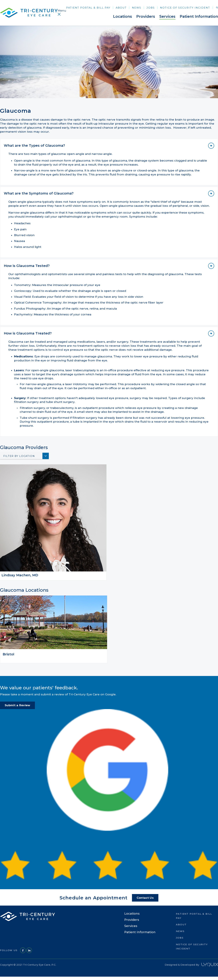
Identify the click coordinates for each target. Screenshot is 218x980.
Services (167, 16)
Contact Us (145, 898)
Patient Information (199, 16)
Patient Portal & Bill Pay (88, 8)
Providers (146, 16)
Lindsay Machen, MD (20, 575)
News (137, 8)
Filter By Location (19, 456)
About (121, 8)
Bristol (8, 654)
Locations (123, 16)
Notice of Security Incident (185, 8)
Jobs (151, 8)
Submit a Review (17, 705)
